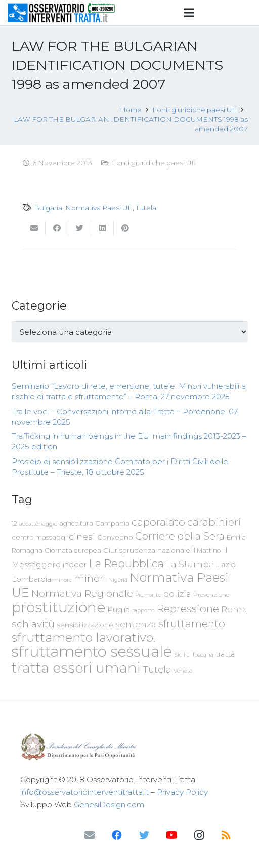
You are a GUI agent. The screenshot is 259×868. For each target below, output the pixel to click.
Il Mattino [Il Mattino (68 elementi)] (206, 551)
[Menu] (189, 13)
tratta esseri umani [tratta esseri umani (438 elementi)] (76, 668)
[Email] (90, 835)
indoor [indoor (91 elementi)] (75, 565)
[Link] (62, 13)
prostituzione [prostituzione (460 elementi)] (58, 607)
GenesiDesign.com (109, 805)
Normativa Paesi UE (99, 208)
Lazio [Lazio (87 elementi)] (226, 565)
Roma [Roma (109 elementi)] (234, 609)
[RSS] (226, 835)
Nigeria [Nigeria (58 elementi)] (118, 580)
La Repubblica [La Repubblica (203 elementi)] (126, 563)
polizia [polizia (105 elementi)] (177, 594)
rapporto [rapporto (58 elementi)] (143, 610)
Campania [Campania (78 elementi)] (112, 523)
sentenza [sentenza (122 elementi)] (136, 624)
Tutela (146, 208)
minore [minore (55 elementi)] (62, 580)
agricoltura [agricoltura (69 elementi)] (76, 523)
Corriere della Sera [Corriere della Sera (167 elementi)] (180, 536)
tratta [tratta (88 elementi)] (225, 654)
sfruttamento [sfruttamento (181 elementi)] (192, 623)
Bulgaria (48, 208)
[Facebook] (117, 835)
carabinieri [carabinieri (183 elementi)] (214, 522)
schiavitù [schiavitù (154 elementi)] (33, 624)
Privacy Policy (182, 792)
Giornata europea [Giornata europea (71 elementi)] (73, 551)
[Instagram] (199, 835)
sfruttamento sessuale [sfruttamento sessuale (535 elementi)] (92, 652)
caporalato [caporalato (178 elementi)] (158, 522)
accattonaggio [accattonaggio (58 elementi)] (38, 524)
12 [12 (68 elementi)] (14, 523)
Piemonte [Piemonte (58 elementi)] (148, 595)
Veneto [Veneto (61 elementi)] (183, 671)
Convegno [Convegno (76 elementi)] (115, 537)
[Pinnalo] (125, 228)
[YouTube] (171, 835)
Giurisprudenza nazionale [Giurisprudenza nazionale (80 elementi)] (147, 550)
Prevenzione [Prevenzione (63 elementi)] (211, 595)
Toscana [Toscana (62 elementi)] (203, 655)
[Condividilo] (57, 228)
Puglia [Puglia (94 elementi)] (119, 610)
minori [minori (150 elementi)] (90, 578)
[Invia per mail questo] (34, 228)
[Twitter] (144, 835)
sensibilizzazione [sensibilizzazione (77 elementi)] (85, 625)
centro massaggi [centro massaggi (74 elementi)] (39, 537)
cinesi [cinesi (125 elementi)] (82, 537)
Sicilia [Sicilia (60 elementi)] (182, 655)
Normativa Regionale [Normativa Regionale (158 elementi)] (82, 593)
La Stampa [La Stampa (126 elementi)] (190, 564)
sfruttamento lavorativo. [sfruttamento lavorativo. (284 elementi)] (83, 637)
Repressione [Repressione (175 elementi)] (188, 609)
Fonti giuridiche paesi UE (154, 163)
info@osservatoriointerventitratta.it (84, 792)
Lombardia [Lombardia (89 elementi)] (31, 579)
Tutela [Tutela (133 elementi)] (157, 669)
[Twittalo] (80, 228)
